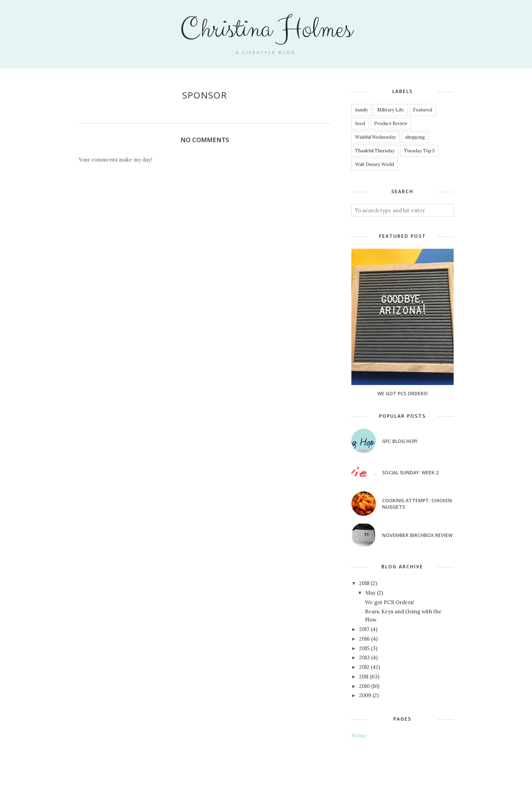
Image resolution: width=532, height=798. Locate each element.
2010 (364, 686)
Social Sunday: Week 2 (410, 472)
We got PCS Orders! (402, 393)
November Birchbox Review (417, 535)
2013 (364, 657)
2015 (364, 648)
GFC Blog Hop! (400, 441)
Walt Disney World (375, 164)
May (370, 593)
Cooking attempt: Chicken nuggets (417, 504)
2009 (365, 695)
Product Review (391, 124)
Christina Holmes (266, 29)
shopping (415, 137)
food (360, 124)
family (362, 110)
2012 (364, 667)
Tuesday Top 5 (419, 151)
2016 (364, 639)
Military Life (391, 110)
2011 (364, 677)
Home (359, 735)
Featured (423, 110)
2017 (364, 629)
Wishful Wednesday (376, 137)
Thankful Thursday (375, 151)
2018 (364, 583)
